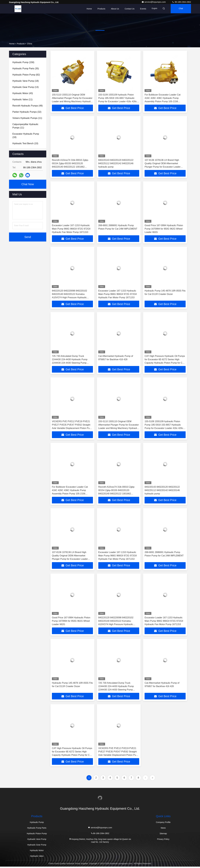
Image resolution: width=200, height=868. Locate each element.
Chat (180, 9)
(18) (26, 81)
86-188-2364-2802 (181, 2)
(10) (25, 143)
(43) (23, 93)
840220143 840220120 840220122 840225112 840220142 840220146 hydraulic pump (116, 164)
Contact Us (128, 9)
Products (100, 9)
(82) (26, 75)
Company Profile (163, 824)
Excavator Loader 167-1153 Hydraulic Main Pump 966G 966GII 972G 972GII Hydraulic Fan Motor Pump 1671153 (71, 229)
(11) (22, 99)
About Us (113, 9)
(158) (23, 62)
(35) (26, 69)
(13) (26, 87)
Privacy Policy (163, 841)
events (141, 9)
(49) (28, 106)
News (163, 829)
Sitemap (163, 835)
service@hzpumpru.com (154, 2)
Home (87, 9)
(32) (27, 112)
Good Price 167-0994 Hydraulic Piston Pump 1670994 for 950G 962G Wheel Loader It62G (164, 229)
